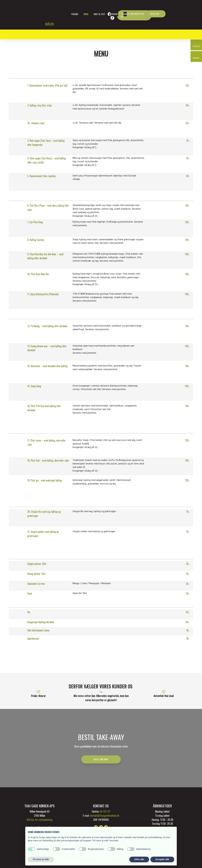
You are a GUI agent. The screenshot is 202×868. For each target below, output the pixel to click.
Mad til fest (99, 14)
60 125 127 (105, 811)
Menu (86, 14)
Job (125, 14)
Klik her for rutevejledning (40, 820)
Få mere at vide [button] (41, 859)
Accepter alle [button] (162, 859)
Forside (75, 14)
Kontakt (114, 14)
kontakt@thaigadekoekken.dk (105, 816)
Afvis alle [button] (139, 859)
